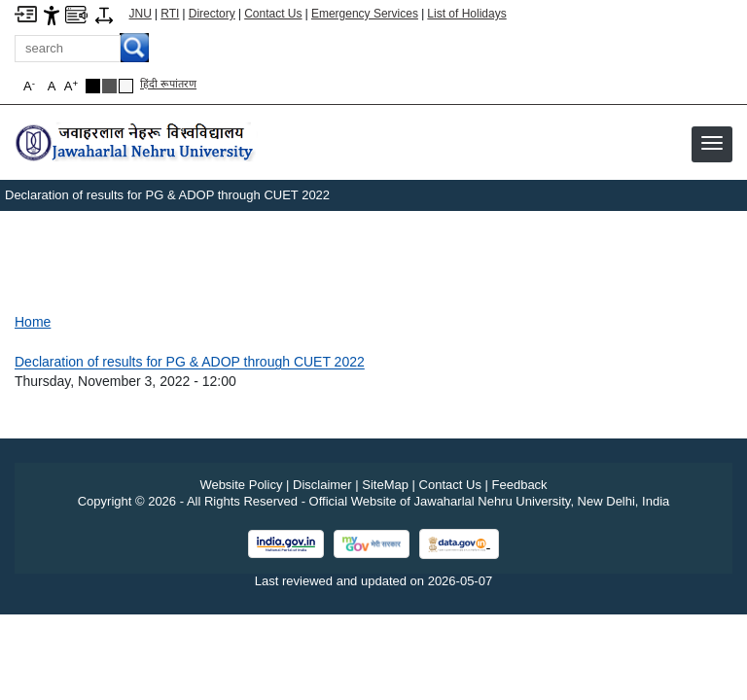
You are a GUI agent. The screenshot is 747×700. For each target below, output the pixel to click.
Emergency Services (365, 14)
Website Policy (241, 485)
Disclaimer (322, 485)
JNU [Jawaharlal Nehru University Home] (141, 14)
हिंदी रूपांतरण (168, 84)
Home (33, 322)
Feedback (520, 485)
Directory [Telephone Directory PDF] (212, 14)
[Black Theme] (93, 86)
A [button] (71, 86)
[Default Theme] (126, 86)
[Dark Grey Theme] (109, 86)
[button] (712, 143)
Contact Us (273, 14)
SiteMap (385, 485)
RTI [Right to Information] (170, 14)
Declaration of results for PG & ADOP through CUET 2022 (190, 362)
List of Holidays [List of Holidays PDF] (466, 14)
